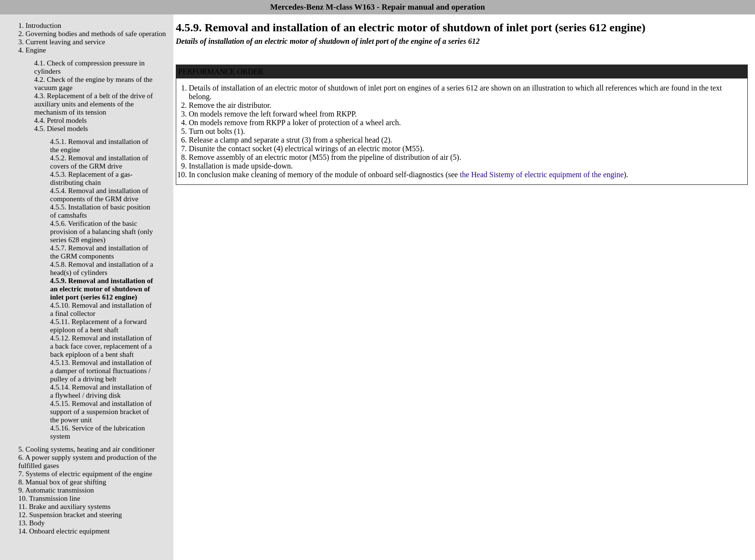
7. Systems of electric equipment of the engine (85, 474)
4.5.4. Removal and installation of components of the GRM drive (99, 195)
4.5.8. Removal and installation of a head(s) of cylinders (102, 268)
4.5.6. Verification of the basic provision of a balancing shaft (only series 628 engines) (102, 232)
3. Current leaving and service (62, 42)
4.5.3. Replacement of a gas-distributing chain (91, 178)
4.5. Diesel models (61, 129)
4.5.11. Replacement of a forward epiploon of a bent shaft (98, 326)
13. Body (32, 523)
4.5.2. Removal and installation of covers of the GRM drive (99, 162)
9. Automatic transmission (56, 490)
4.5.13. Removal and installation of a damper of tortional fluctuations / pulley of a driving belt (101, 371)
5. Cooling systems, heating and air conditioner (86, 449)
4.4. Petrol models (60, 120)
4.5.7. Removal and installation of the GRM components (99, 252)
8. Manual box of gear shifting (62, 482)
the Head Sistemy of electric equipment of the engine (542, 175)
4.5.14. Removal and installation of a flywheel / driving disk (101, 391)
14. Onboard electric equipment (64, 531)
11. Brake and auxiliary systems (64, 507)
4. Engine (32, 50)
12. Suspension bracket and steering (70, 515)
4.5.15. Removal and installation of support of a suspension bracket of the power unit (101, 412)
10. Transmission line (49, 498)
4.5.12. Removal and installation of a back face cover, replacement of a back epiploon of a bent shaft (101, 346)
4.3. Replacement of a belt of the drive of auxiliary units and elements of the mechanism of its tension (94, 104)
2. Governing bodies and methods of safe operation (92, 34)
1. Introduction (40, 26)
